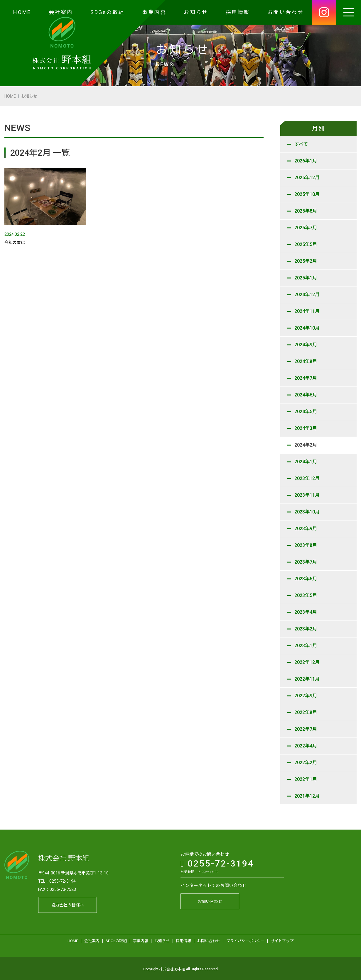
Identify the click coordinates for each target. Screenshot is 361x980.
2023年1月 (306, 646)
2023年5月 (306, 595)
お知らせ (196, 12)
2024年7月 (306, 378)
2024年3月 (306, 428)
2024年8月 (306, 361)
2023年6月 (306, 579)
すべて (301, 144)
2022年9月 (306, 696)
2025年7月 (306, 228)
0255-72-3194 (217, 862)
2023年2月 (306, 629)
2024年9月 (306, 345)
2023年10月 (307, 512)
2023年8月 (306, 545)
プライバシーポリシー (245, 939)
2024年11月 (307, 311)
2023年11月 (307, 495)
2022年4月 (306, 746)
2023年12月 (307, 478)
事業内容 (154, 12)
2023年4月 (306, 612)
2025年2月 (306, 261)
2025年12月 (307, 178)
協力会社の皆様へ (68, 903)
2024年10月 (307, 328)
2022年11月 (307, 679)
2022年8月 (306, 712)
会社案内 (61, 12)
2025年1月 (306, 278)
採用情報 (238, 12)
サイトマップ (282, 939)
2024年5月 (306, 412)
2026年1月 (306, 161)
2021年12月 (307, 796)
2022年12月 (307, 662)
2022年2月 (306, 763)
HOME (22, 12)
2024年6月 (306, 395)
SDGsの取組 (107, 12)
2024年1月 (306, 462)
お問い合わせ (285, 12)
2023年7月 (306, 562)
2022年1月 (306, 779)
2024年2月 (306, 445)
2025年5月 (306, 244)
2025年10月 (307, 194)
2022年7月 (306, 729)
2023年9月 (306, 529)
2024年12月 (307, 295)
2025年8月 (306, 211)
